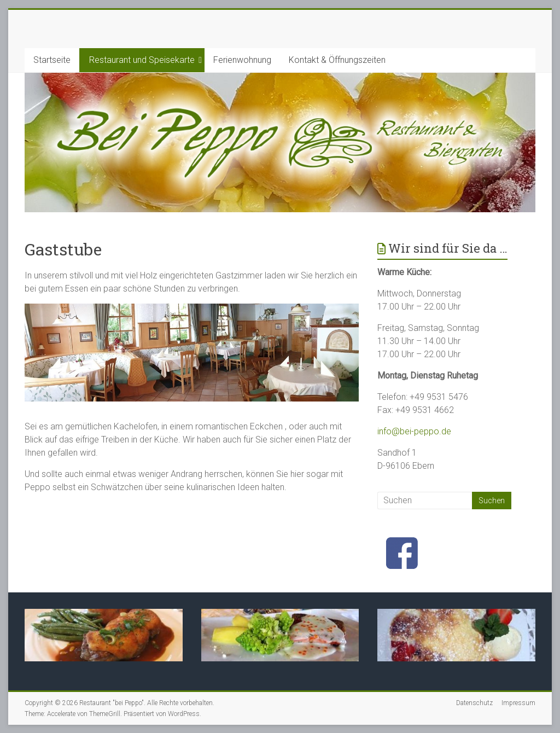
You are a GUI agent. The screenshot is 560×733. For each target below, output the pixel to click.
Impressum (518, 703)
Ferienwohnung (242, 60)
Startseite (52, 60)
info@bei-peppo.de (414, 431)
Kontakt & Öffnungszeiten (337, 60)
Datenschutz (474, 703)
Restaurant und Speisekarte (142, 60)
